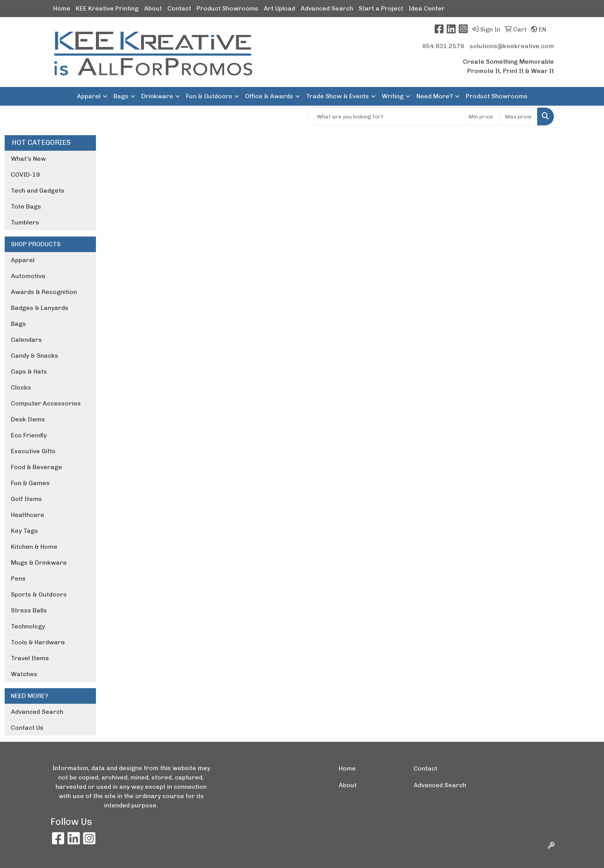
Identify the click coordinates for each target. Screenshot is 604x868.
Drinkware (157, 96)
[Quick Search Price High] (519, 117)
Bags (121, 96)
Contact (179, 8)
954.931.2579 (443, 46)
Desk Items (28, 419)
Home (62, 8)
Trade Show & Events (338, 96)
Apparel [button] (89, 96)
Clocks (21, 387)
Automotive (28, 276)
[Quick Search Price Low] (483, 117)
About (153, 8)
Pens (18, 578)
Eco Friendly (29, 435)
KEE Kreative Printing (107, 8)
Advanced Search (327, 8)
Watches (24, 674)
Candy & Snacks (35, 356)
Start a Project (381, 8)
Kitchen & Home (34, 547)
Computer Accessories (46, 403)
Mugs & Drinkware (39, 563)
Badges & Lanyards (40, 308)
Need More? (435, 96)
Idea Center (427, 8)
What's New (28, 159)
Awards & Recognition (44, 292)
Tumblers (25, 222)
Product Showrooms (227, 8)
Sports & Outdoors (39, 594)
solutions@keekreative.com (512, 46)
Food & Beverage (37, 467)
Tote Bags (26, 206)
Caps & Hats (29, 371)
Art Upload (279, 8)
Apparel (23, 260)
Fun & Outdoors (209, 96)
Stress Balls (29, 610)
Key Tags (24, 531)
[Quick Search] (386, 117)
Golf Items (26, 499)
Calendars (26, 340)
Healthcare (28, 515)
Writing (393, 96)
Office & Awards (269, 96)
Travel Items (30, 658)
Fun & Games (30, 483)
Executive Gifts (33, 451)
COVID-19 (25, 175)
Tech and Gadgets (38, 190)
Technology (28, 626)
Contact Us (27, 728)
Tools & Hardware (38, 642)
